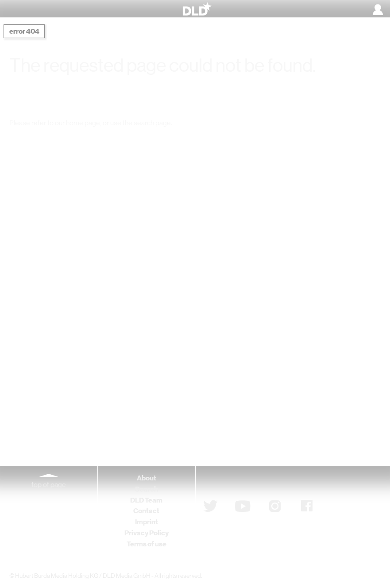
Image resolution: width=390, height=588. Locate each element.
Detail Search (286, 140)
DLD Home (99, 140)
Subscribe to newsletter (251, 483)
